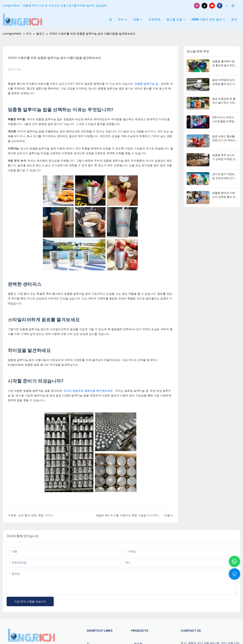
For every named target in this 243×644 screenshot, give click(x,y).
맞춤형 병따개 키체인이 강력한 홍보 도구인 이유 (224, 195)
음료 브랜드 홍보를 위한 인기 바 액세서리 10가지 (224, 139)
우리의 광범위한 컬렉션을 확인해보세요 (89, 391)
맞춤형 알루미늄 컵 (147, 84)
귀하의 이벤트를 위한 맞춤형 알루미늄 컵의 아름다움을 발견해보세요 (92, 34)
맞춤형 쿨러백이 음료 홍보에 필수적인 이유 (224, 64)
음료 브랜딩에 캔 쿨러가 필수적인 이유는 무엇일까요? (224, 101)
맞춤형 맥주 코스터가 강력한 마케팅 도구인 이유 (224, 157)
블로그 (40, 34)
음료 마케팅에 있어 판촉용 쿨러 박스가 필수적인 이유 (224, 82)
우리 (29, 34)
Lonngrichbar (12, 34)
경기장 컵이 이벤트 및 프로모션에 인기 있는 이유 (224, 176)
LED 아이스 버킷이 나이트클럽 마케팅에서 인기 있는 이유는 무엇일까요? (224, 120)
